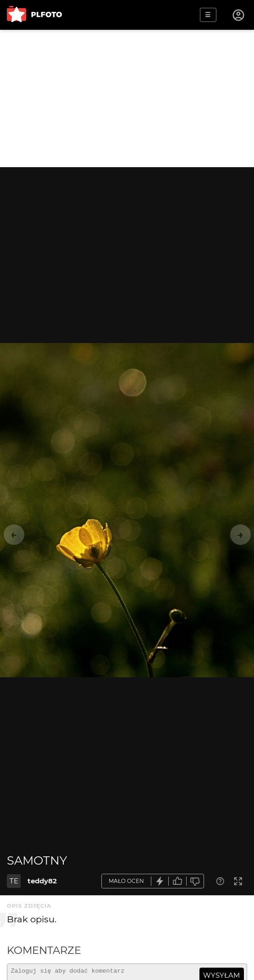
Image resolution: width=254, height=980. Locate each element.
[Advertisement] (127, 98)
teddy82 (42, 881)
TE (14, 881)
